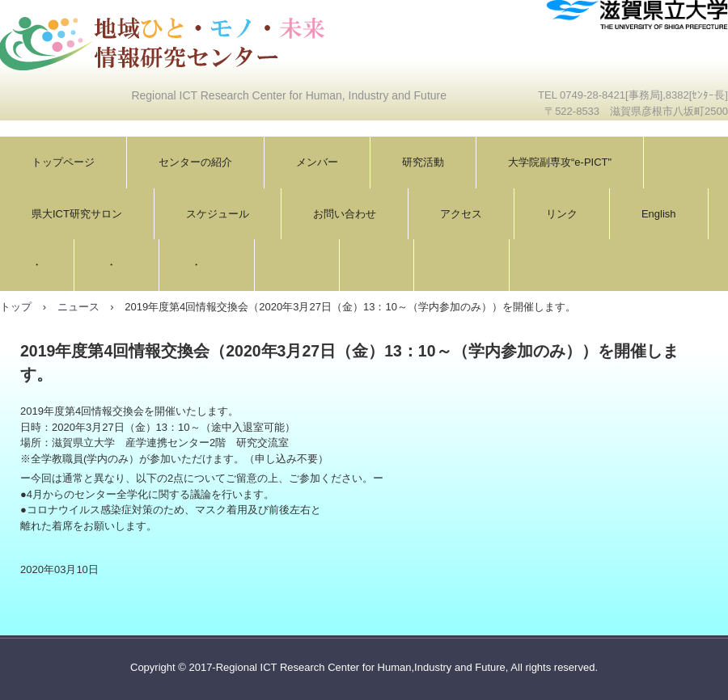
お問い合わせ (345, 214)
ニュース (78, 307)
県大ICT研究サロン (77, 214)
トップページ (63, 162)
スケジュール (218, 214)
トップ (16, 307)
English (659, 214)
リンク (562, 214)
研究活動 (423, 162)
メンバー (317, 162)
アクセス (461, 214)
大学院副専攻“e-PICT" (560, 162)
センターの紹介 (195, 162)
